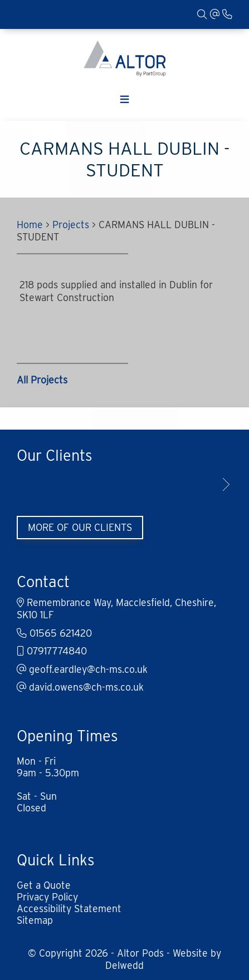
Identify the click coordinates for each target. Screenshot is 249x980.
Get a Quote (44, 885)
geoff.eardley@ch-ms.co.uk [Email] (82, 669)
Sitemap (35, 920)
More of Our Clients (80, 527)
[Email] (215, 14)
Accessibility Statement (69, 908)
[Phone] (227, 14)
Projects (71, 225)
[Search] (202, 14)
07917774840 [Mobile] (52, 651)
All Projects (42, 380)
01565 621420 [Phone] (54, 633)
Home (30, 225)
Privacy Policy (47, 897)
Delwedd (124, 965)
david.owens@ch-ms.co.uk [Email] (80, 687)
